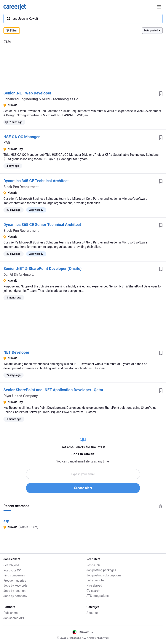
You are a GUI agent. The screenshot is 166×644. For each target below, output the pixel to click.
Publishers (11, 613)
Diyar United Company (21, 396)
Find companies (14, 575)
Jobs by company (15, 596)
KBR (7, 143)
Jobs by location (14, 591)
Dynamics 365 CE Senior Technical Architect (42, 225)
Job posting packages (101, 570)
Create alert (83, 488)
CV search (93, 591)
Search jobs (11, 565)
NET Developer (16, 352)
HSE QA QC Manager (22, 137)
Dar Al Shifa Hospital (19, 275)
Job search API (14, 618)
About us (93, 613)
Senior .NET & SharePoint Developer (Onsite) (42, 268)
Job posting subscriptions (104, 575)
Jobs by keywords (15, 586)
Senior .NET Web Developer (27, 93)
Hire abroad (94, 586)
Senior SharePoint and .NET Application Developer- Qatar (53, 390)
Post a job (93, 565)
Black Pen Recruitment (21, 187)
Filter (12, 31)
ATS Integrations (98, 596)
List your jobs (95, 581)
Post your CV (12, 570)
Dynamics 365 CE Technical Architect (36, 181)
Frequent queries (15, 581)
